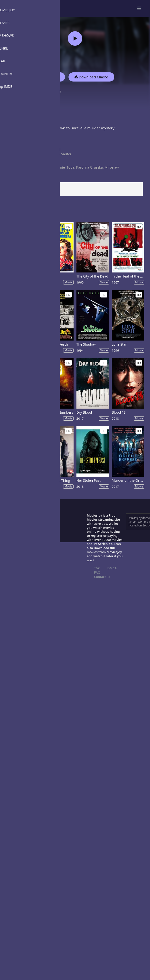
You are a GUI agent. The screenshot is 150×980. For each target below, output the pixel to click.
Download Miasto (91, 77)
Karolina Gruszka (89, 167)
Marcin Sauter (60, 154)
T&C (97, 568)
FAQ (97, 572)
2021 (53, 163)
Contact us (102, 577)
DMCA (112, 568)
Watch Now (49, 77)
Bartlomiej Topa (62, 167)
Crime (54, 145)
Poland (55, 150)
